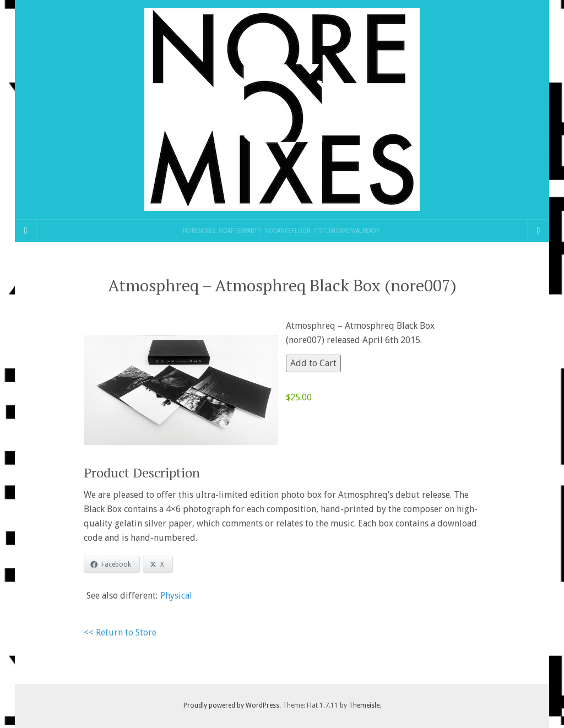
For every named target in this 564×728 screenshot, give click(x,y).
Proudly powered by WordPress (231, 705)
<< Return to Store (120, 632)
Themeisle (364, 705)
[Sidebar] (26, 231)
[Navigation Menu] (538, 231)
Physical (176, 596)
